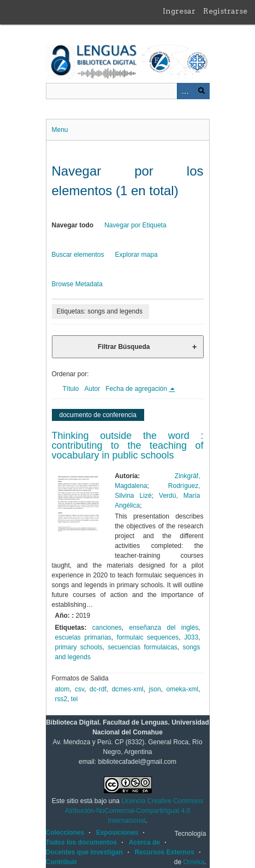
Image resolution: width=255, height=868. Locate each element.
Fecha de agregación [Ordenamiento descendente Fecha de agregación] (137, 389)
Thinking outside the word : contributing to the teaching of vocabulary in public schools (128, 445)
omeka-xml (182, 689)
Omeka (194, 862)
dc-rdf (98, 689)
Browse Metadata (77, 284)
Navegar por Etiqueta (135, 225)
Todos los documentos (81, 842)
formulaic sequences (148, 637)
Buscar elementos (78, 255)
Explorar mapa (137, 255)
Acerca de (144, 842)
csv (79, 689)
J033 (191, 637)
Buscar (201, 91)
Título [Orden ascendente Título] (71, 389)
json (155, 689)
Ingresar (179, 11)
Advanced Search (185, 91)
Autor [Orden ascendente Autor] (93, 389)
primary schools (79, 647)
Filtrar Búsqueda (124, 347)
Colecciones (65, 833)
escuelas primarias (83, 637)
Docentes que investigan (84, 852)
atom (63, 689)
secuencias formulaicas (143, 647)
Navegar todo (73, 225)
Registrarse (225, 11)
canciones (107, 628)
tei (75, 699)
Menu (60, 130)
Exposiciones (117, 833)
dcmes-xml (128, 689)
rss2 (61, 699)
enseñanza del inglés (164, 628)
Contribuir (62, 862)
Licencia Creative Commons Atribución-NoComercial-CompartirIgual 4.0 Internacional (134, 811)
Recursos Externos (165, 852)
